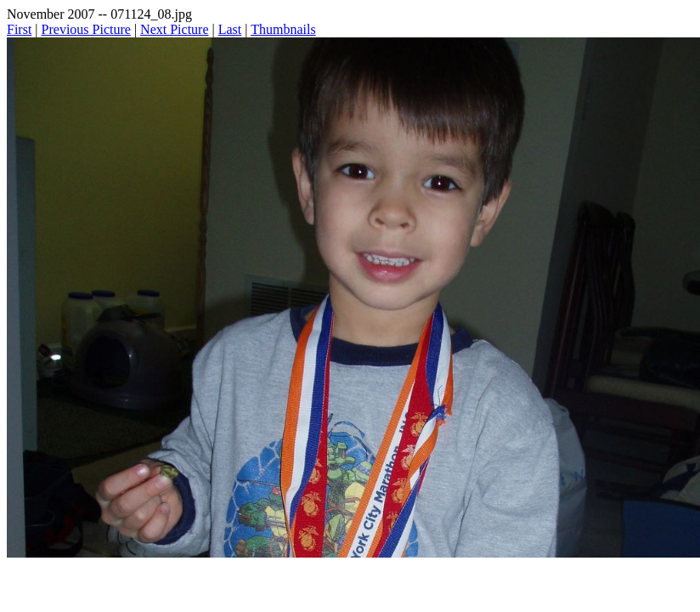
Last (230, 29)
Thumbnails (283, 29)
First (19, 29)
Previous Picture (86, 29)
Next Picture (174, 29)
